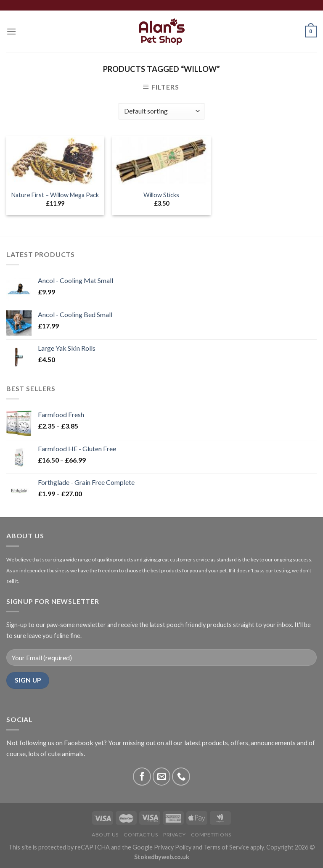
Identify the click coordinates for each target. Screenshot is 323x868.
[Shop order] (161, 111)
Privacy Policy (173, 847)
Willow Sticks (161, 195)
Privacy (174, 835)
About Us (105, 835)
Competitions (211, 835)
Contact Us (141, 835)
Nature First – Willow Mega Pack (55, 195)
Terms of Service (226, 847)
